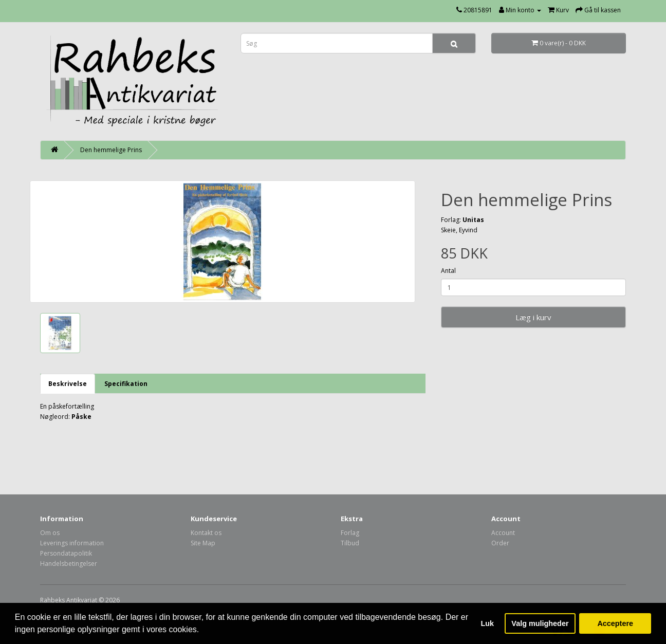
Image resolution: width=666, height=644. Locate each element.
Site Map (203, 543)
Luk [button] (488, 623)
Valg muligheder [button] (540, 623)
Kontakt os (206, 533)
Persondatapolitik (66, 553)
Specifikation (126, 384)
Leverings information (72, 543)
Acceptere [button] (615, 623)
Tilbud (350, 543)
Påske (81, 417)
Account (503, 533)
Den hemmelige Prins (111, 150)
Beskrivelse (68, 384)
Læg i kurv (533, 317)
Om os (50, 533)
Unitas (473, 220)
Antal (448, 271)
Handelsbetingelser (69, 564)
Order (500, 543)
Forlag (350, 533)
